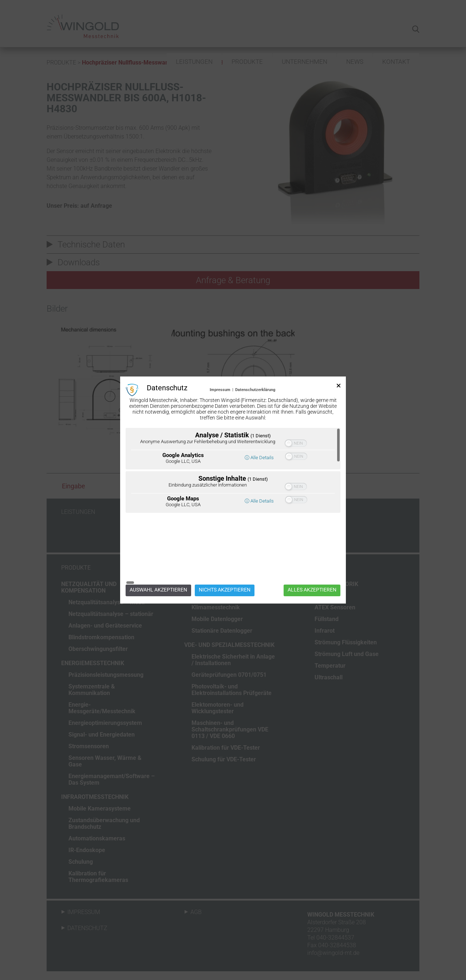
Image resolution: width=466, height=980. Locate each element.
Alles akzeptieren (312, 555)
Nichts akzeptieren (225, 555)
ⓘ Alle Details (259, 493)
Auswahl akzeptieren (158, 555)
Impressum (220, 425)
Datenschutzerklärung (255, 425)
